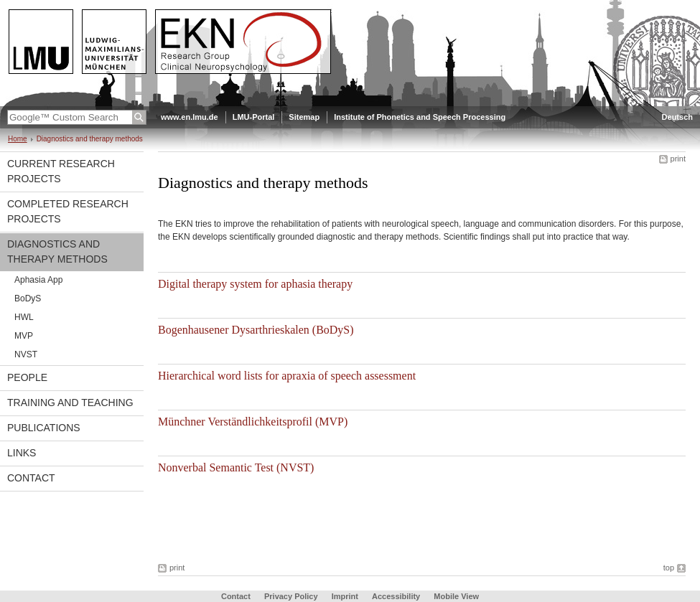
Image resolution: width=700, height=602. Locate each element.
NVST (26, 354)
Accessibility (397, 596)
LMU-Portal (254, 117)
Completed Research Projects (68, 211)
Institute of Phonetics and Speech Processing (420, 117)
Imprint (345, 596)
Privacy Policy (291, 596)
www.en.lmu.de (190, 117)
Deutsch (677, 117)
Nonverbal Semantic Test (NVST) (236, 467)
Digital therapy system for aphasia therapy (255, 284)
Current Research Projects (61, 171)
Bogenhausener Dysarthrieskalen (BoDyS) (256, 330)
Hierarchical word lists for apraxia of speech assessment (287, 376)
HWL (24, 317)
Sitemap (304, 117)
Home (18, 139)
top (669, 568)
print (678, 159)
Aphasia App (38, 280)
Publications (44, 428)
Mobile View (456, 596)
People (27, 377)
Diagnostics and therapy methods (57, 251)
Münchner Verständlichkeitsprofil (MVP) (253, 422)
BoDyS (28, 298)
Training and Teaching (70, 403)
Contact (31, 478)
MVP (24, 336)
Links (22, 453)
